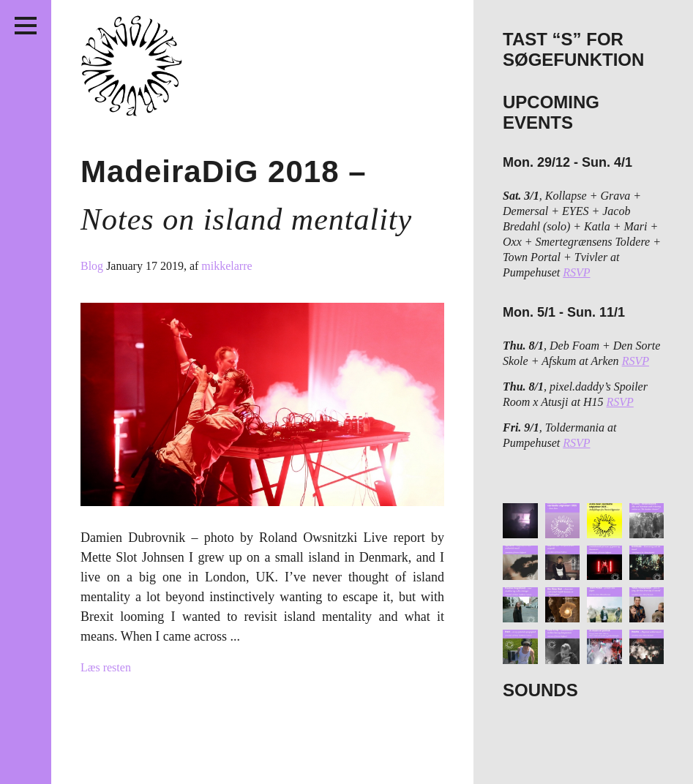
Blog (93, 266)
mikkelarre (226, 266)
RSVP (576, 272)
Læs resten (106, 667)
